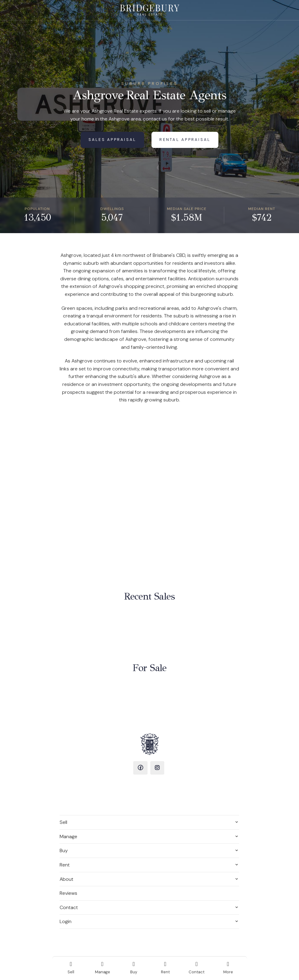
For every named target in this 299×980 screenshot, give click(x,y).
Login (66, 921)
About (66, 879)
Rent (65, 865)
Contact (69, 907)
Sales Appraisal (113, 140)
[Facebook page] (140, 768)
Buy (64, 850)
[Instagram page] (157, 768)
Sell (63, 822)
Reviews (68, 893)
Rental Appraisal (185, 140)
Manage (68, 836)
